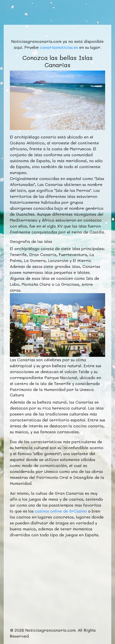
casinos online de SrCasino (61, 511)
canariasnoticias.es (59, 47)
